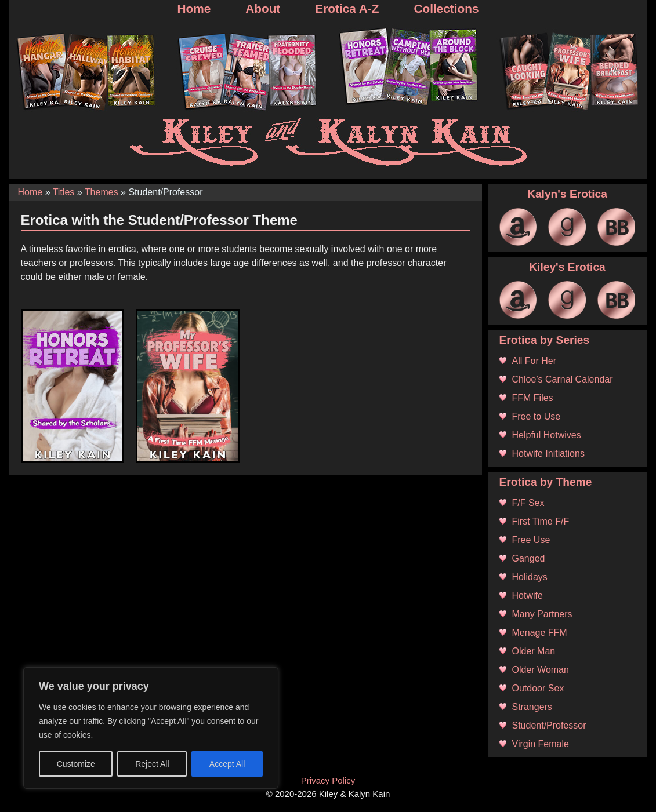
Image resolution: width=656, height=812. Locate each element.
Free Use (531, 540)
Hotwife (528, 596)
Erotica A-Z (347, 8)
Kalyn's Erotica (567, 194)
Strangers (532, 707)
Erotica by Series (545, 340)
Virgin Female (541, 744)
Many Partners (542, 614)
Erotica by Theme (546, 482)
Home (194, 8)
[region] (151, 728)
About (263, 8)
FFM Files (533, 398)
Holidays (530, 577)
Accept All (227, 764)
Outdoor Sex (538, 688)
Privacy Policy (328, 780)
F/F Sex (528, 503)
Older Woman (541, 670)
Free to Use (537, 416)
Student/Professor (549, 725)
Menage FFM (540, 633)
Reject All (152, 764)
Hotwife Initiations (548, 454)
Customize (76, 764)
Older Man (534, 651)
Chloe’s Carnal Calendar (563, 379)
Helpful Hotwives (547, 435)
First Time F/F (541, 521)
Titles (64, 192)
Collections (446, 8)
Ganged (529, 558)
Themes (102, 192)
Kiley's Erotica (567, 267)
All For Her (534, 361)
